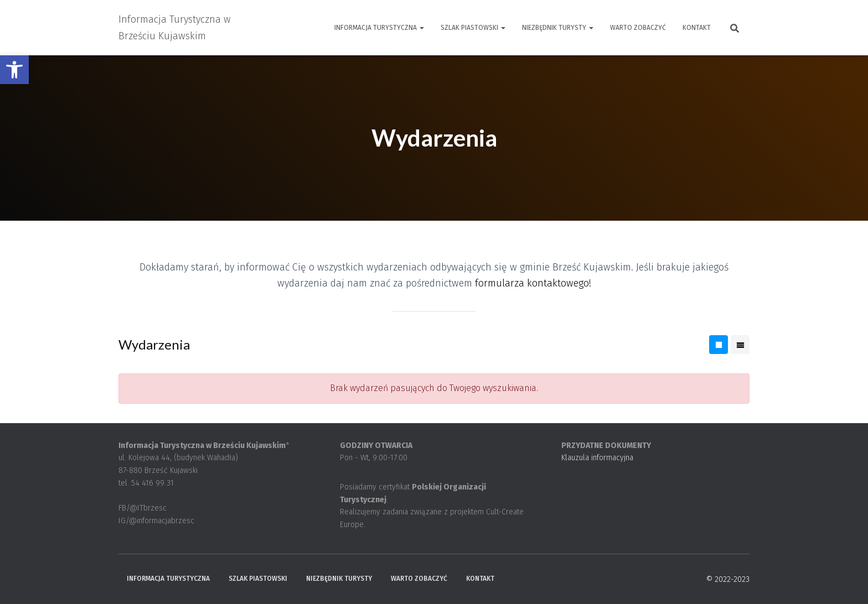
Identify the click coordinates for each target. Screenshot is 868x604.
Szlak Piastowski (473, 28)
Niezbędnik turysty (558, 28)
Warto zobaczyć (638, 28)
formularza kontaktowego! (533, 283)
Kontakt (697, 28)
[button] (14, 70)
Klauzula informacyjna (597, 458)
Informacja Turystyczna (379, 28)
